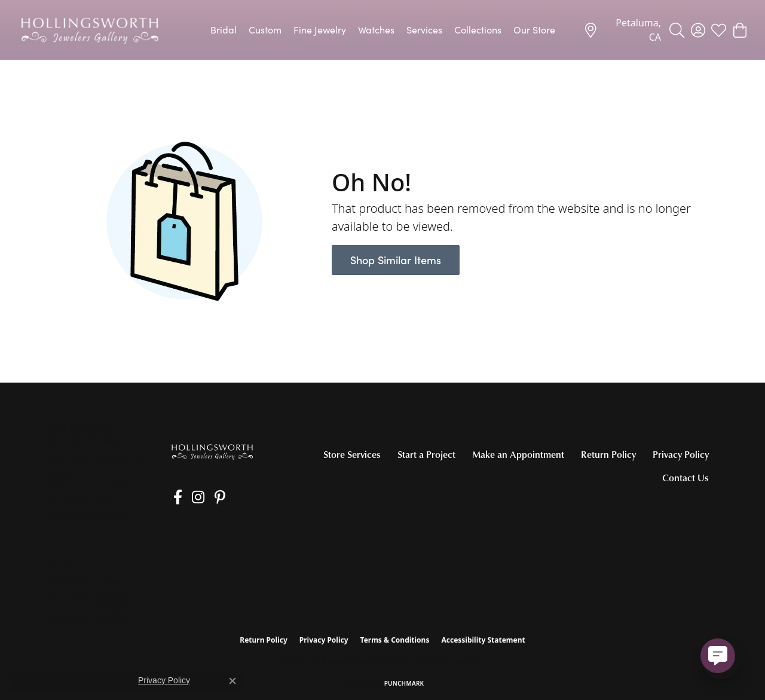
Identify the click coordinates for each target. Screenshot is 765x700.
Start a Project (426, 454)
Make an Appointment (518, 454)
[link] (622, 30)
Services (424, 30)
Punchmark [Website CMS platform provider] (404, 683)
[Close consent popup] (232, 681)
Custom (265, 30)
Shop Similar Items (396, 260)
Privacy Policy (681, 454)
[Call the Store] (82, 501)
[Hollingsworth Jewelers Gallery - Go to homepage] (212, 452)
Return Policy (608, 454)
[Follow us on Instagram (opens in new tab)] (191, 497)
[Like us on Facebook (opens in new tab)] (174, 497)
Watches (376, 30)
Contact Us (686, 478)
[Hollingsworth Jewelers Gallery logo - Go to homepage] (90, 30)
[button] (677, 30)
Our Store (534, 30)
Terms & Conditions (395, 640)
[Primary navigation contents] (382, 30)
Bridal (224, 30)
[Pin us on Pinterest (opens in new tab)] (209, 497)
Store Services (352, 454)
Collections (478, 30)
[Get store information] (88, 516)
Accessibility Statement (483, 640)
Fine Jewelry (320, 30)
